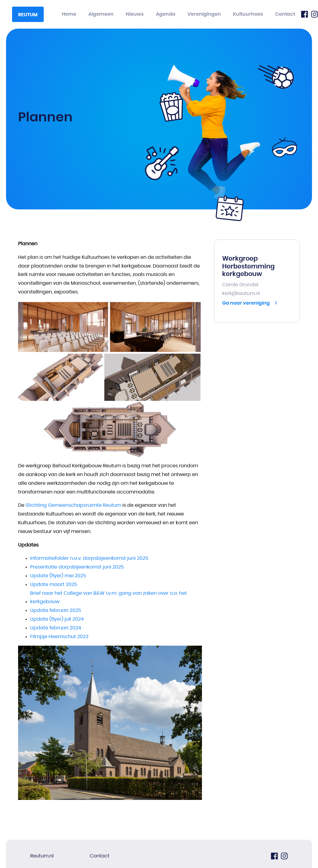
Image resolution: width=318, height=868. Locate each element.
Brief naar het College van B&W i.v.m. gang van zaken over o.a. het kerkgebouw (109, 598)
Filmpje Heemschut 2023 (59, 637)
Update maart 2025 (54, 584)
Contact (285, 14)
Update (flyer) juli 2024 (57, 619)
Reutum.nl (42, 856)
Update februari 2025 (56, 610)
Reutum (28, 15)
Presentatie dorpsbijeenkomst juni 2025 (77, 567)
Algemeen (101, 14)
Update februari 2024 (56, 628)
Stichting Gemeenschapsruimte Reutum (73, 505)
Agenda (166, 14)
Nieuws (135, 14)
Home (69, 14)
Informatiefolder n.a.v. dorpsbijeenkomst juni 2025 (89, 558)
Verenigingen (204, 14)
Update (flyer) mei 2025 (58, 576)
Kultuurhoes (248, 14)
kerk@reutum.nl (241, 293)
